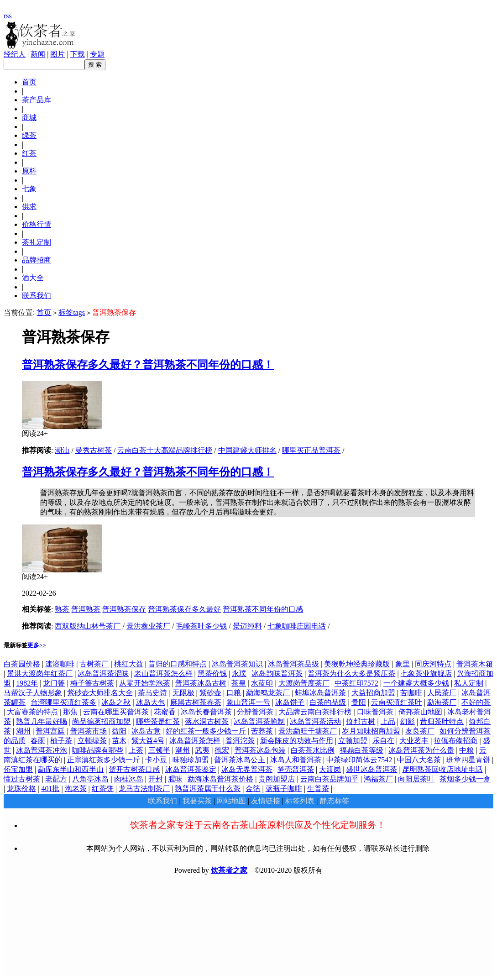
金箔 (253, 789)
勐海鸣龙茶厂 (268, 693)
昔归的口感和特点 (178, 664)
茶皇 (239, 683)
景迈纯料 (247, 626)
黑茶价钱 (212, 673)
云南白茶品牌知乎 (330, 779)
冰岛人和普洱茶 (296, 760)
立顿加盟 (353, 741)
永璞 (239, 673)
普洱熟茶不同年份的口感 (263, 609)
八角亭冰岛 (90, 779)
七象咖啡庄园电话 (297, 626)
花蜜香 (165, 712)
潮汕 (62, 450)
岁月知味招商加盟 (371, 731)
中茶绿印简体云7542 (359, 760)
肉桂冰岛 (129, 779)
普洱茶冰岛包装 (260, 750)
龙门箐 (54, 683)
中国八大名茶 (419, 760)
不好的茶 (476, 702)
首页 (44, 312)
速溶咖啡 (60, 664)
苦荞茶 (262, 731)
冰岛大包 (151, 702)
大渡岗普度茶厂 (304, 683)
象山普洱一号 (248, 702)
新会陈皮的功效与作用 (297, 741)
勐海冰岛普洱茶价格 (220, 779)
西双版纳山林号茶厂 (88, 626)
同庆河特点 (433, 664)
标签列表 (300, 801)
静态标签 (335, 801)
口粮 (234, 693)
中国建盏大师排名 (247, 450)
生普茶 (318, 789)
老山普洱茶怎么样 (163, 673)
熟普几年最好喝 (42, 721)
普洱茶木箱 (475, 664)
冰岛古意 (146, 731)
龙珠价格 (21, 789)
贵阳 (359, 702)
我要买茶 (197, 801)
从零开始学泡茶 (145, 683)
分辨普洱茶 (255, 712)
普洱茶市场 (89, 731)
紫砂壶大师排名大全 (100, 693)
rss (8, 16)
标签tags (72, 312)
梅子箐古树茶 (92, 683)
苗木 (119, 741)
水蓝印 (262, 683)
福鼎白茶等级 (361, 750)
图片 (58, 54)
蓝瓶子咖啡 (284, 789)
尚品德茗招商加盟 (101, 721)
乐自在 (383, 741)
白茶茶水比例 (313, 750)
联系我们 (162, 801)
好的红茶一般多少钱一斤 (206, 731)
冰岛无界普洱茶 (247, 769)
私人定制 (469, 683)
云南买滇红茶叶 (397, 702)
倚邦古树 (361, 721)
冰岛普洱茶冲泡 (42, 750)
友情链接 (266, 801)
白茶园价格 (22, 664)
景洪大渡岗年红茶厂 (40, 673)
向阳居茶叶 (416, 779)
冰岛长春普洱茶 (206, 712)
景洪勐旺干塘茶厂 (308, 731)
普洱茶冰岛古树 (201, 683)
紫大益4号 (148, 741)
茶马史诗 (152, 693)
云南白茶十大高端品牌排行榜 (165, 450)
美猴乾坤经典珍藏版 (357, 664)
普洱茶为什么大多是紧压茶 (351, 673)
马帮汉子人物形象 (33, 693)
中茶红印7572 (356, 683)
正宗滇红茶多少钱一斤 (104, 760)
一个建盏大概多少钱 (416, 683)
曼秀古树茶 (94, 450)
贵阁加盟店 (277, 779)
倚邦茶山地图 (420, 712)
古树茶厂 (94, 664)
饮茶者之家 (229, 870)
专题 (97, 54)
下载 (78, 54)
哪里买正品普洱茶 (311, 450)
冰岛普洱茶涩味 (103, 673)
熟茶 (62, 609)
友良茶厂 (420, 731)
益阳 (119, 731)
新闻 (38, 54)
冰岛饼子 (290, 702)
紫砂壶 (210, 693)
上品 (388, 721)
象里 (403, 664)
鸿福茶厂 (378, 779)
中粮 (466, 750)
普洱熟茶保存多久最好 (184, 609)
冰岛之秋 (116, 702)
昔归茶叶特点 (442, 721)
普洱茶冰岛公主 (240, 760)
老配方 (56, 779)
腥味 (175, 779)
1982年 (27, 683)
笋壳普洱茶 (296, 769)
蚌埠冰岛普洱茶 (320, 693)
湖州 (23, 731)
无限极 (183, 693)
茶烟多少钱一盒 (465, 779)
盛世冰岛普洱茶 (371, 769)
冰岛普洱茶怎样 (195, 741)
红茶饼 (103, 789)
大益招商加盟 (373, 693)
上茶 (136, 750)
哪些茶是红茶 (158, 721)
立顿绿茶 (92, 741)
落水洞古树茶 (207, 721)
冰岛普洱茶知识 (237, 664)
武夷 (202, 750)
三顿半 (159, 750)
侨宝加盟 (18, 769)
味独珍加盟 (191, 760)
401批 (50, 789)
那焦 (70, 712)
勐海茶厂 (442, 702)
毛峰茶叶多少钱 (201, 626)
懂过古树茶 (22, 779)
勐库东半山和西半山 (71, 769)
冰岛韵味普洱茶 (277, 673)
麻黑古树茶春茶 (196, 702)
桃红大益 (129, 664)
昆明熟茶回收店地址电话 (443, 769)
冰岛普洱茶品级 (293, 664)
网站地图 (231, 801)
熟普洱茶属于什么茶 (208, 789)
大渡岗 (330, 769)
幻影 (408, 721)
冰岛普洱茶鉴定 (191, 769)
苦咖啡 (411, 693)
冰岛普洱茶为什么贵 (421, 750)
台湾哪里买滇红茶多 (63, 702)
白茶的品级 (328, 702)
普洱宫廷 (50, 731)
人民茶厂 (442, 693)
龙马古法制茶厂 (144, 789)
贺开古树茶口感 (134, 769)
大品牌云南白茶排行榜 (315, 712)
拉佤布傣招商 (455, 741)
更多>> (37, 645)
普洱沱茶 (240, 741)
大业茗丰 (414, 741)
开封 (156, 779)
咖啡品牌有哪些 (98, 750)
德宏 (222, 750)
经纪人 (15, 54)
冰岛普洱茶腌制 (259, 721)
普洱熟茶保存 (124, 609)
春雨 (38, 741)
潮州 (183, 750)
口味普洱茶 (375, 712)
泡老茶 (76, 789)
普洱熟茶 (86, 609)
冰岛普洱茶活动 (315, 721)
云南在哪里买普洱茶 (116, 712)
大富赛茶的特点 (32, 712)
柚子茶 (61, 741)
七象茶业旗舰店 (426, 673)
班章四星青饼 (468, 760)
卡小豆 (156, 760)
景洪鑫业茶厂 (148, 626)
